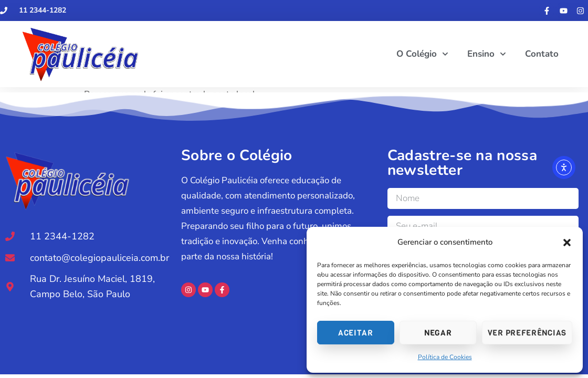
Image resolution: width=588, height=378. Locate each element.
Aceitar (356, 333)
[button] (567, 243)
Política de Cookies (445, 357)
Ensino (487, 54)
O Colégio (422, 54)
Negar (438, 333)
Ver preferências (527, 333)
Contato (542, 54)
